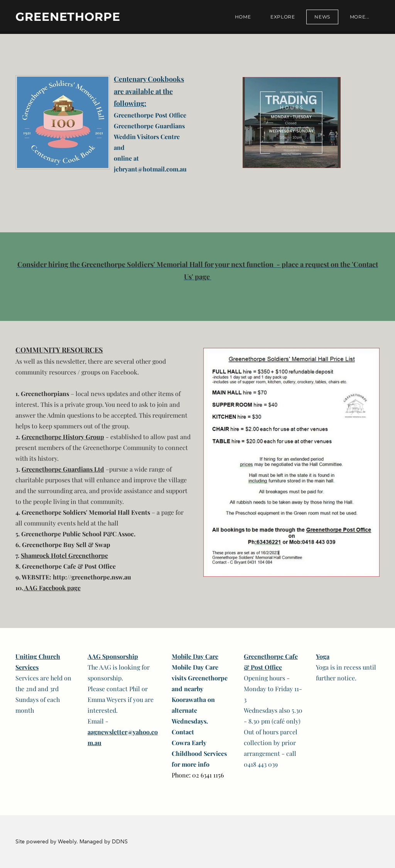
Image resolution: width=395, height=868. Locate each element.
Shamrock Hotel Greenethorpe (64, 555)
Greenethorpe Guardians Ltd (63, 469)
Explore (283, 17)
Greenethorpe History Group (63, 437)
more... (360, 17)
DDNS (120, 842)
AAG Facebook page (52, 588)
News (322, 17)
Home (243, 17)
